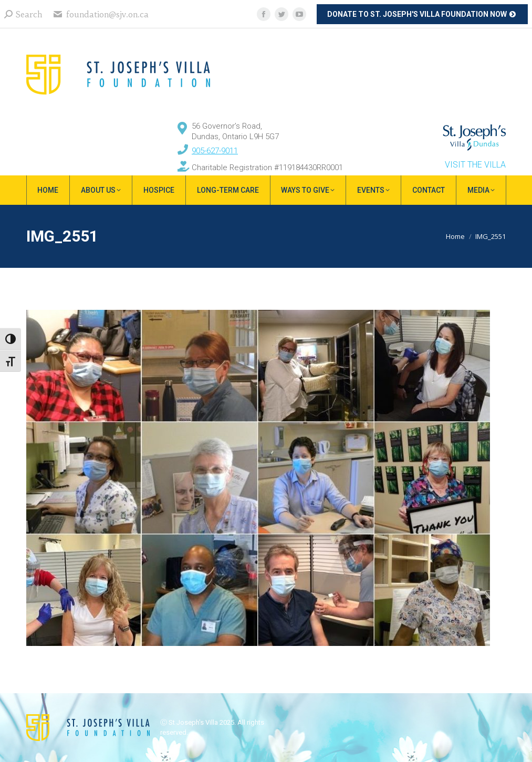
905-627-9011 (215, 151)
